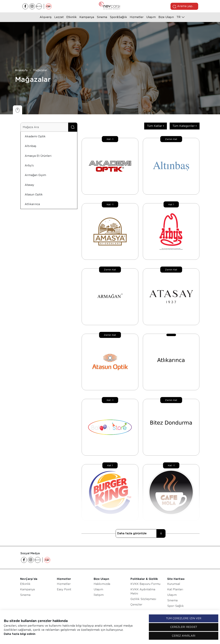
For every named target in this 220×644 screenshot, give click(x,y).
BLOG (39, 6)
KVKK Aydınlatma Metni (143, 591)
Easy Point (64, 589)
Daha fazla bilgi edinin (20, 634)
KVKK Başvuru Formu (145, 584)
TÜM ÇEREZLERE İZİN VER (184, 618)
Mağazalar (40, 70)
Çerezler (136, 605)
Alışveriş (46, 17)
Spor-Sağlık (175, 606)
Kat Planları (175, 589)
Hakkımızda (102, 584)
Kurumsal (174, 584)
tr (178, 17)
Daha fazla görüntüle (141, 533)
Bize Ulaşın (166, 17)
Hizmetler (137, 17)
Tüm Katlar (155, 126)
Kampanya (87, 17)
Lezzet (59, 17)
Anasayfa (21, 70)
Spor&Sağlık (118, 17)
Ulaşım (151, 17)
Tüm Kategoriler (184, 126)
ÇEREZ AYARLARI (184, 636)
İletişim (99, 595)
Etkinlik (71, 17)
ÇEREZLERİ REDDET (184, 627)
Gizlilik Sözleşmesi (143, 599)
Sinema (102, 17)
